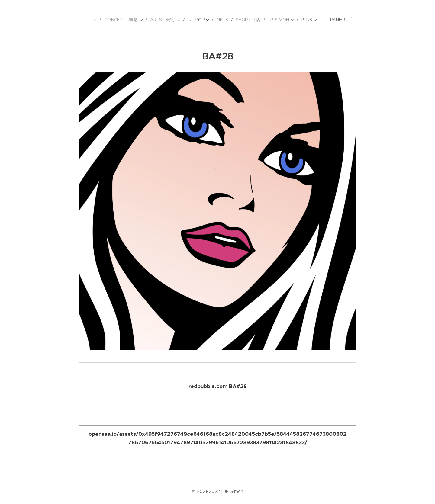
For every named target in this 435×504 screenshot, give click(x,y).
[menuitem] (98, 20)
